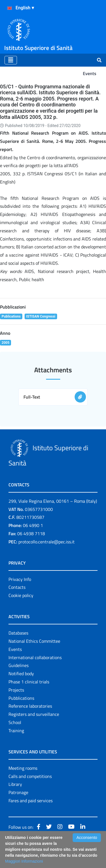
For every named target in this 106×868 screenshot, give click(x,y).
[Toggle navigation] (11, 60)
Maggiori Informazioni (24, 861)
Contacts (17, 587)
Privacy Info (20, 579)
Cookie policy (21, 595)
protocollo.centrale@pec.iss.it (46, 542)
